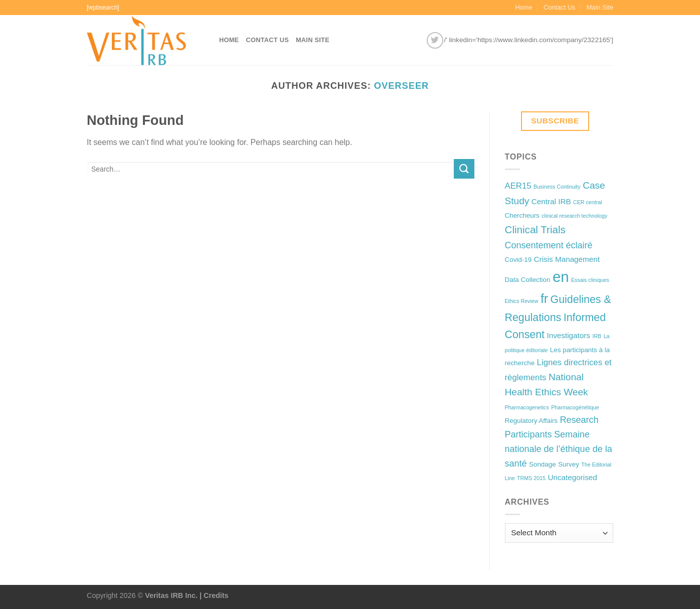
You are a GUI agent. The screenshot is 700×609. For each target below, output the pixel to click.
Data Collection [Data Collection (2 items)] (528, 280)
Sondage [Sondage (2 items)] (543, 464)
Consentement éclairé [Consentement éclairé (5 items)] (549, 245)
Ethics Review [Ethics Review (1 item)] (522, 301)
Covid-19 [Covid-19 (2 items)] (518, 260)
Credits (216, 595)
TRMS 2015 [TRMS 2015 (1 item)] (531, 478)
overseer (402, 86)
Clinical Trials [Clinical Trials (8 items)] (535, 230)
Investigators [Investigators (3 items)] (569, 335)
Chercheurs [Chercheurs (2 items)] (522, 215)
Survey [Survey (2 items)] (569, 464)
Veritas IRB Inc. (171, 595)
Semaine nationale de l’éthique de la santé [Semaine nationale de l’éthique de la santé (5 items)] (559, 449)
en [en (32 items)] (561, 277)
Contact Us (559, 7)
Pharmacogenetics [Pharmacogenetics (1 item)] (527, 407)
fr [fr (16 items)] (544, 298)
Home (523, 7)
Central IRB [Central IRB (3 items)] (551, 201)
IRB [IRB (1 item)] (597, 336)
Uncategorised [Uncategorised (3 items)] (572, 477)
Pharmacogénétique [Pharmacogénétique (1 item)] (575, 407)
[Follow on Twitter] (435, 40)
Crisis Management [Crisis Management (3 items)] (567, 259)
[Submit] (464, 169)
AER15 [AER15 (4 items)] (518, 186)
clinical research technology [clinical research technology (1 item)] (574, 216)
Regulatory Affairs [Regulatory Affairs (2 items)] (532, 421)
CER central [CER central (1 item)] (587, 202)
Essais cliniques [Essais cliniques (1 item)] (590, 280)
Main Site (600, 7)
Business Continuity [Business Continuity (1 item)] (557, 187)
